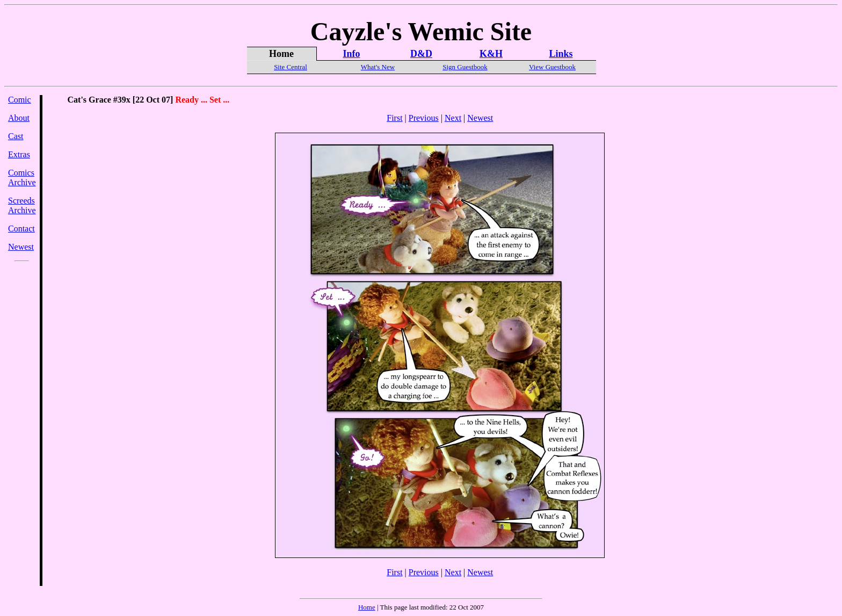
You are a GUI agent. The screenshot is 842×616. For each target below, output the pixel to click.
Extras (19, 154)
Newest (21, 247)
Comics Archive (22, 177)
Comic (20, 100)
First (394, 118)
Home (367, 607)
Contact (21, 229)
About (19, 118)
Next (453, 118)
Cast (16, 136)
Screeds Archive (22, 205)
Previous (424, 118)
